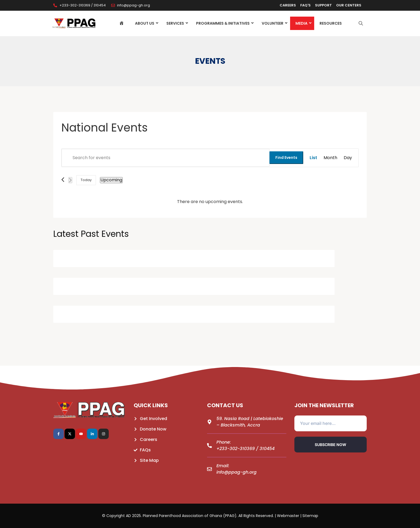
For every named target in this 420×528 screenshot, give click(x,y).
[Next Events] (70, 180)
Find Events (286, 158)
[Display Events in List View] (313, 158)
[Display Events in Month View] (330, 158)
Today (86, 180)
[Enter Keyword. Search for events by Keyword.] (166, 158)
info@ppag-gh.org (237, 472)
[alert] (210, 202)
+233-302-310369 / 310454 (245, 449)
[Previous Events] (63, 180)
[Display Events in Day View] (348, 158)
